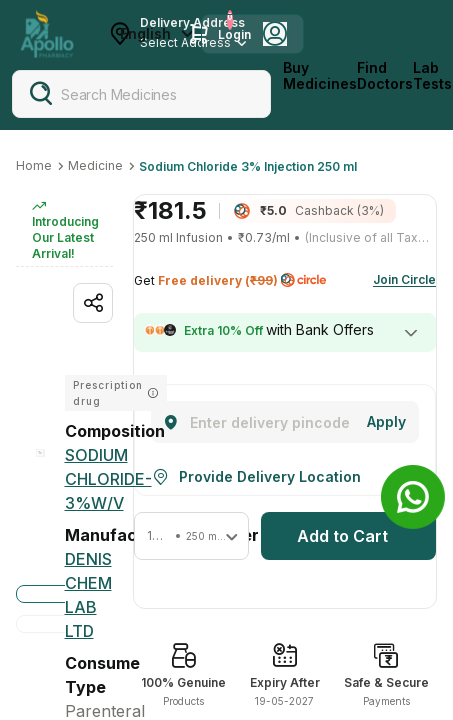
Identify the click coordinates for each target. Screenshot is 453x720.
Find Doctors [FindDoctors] (385, 76)
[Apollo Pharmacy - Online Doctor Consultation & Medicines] (47, 34)
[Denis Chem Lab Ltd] (89, 595)
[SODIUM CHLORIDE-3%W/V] (108, 479)
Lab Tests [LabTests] (432, 76)
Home (34, 165)
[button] (191, 536)
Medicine (95, 165)
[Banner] (413, 497)
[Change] (386, 422)
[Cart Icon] (199, 34)
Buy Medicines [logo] (320, 76)
